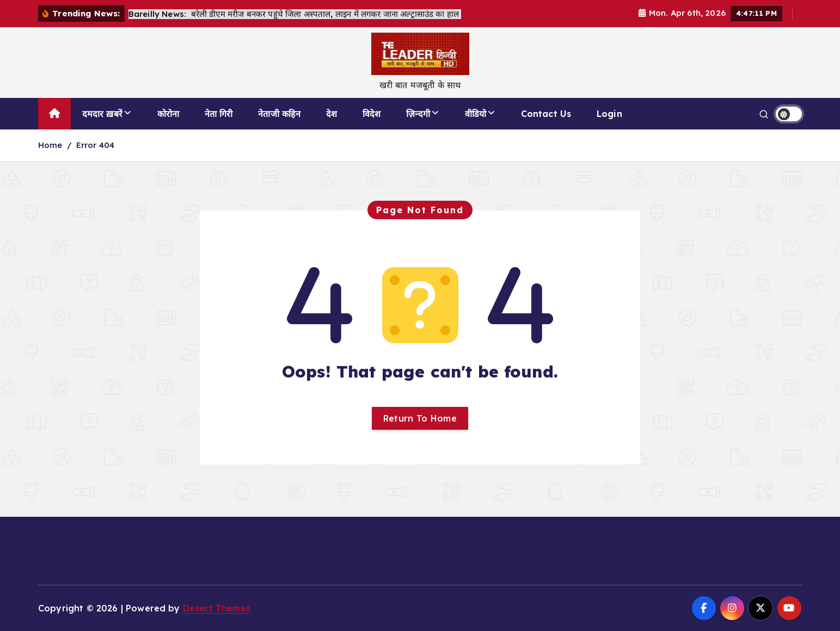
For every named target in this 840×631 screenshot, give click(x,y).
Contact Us (546, 114)
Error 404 (95, 145)
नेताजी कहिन (279, 114)
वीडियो (476, 114)
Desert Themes (217, 608)
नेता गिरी (219, 114)
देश (332, 114)
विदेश (372, 114)
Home (50, 145)
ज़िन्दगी (418, 114)
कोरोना (168, 114)
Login (609, 114)
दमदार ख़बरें (102, 114)
